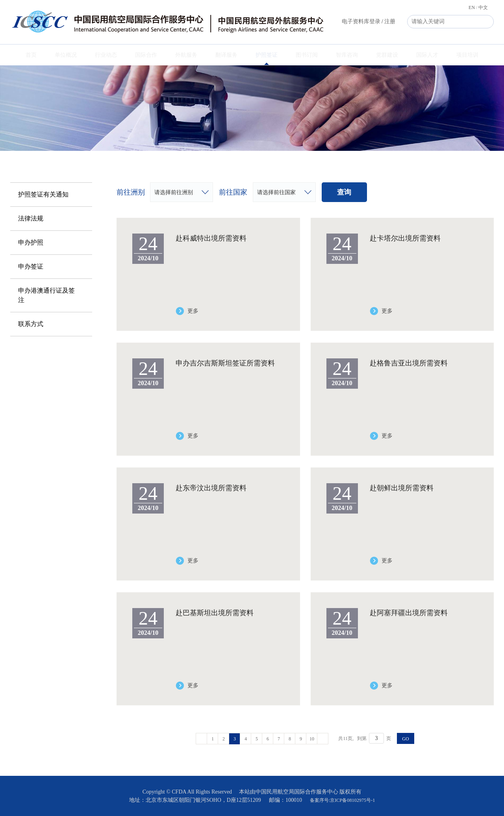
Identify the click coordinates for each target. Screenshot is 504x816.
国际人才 (427, 55)
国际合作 (146, 55)
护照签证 (267, 55)
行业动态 (106, 55)
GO (405, 739)
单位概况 (66, 55)
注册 (390, 21)
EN (472, 7)
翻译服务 (226, 55)
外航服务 (186, 55)
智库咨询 (347, 55)
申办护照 (31, 242)
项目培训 (467, 55)
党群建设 (387, 55)
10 (312, 739)
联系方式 (31, 324)
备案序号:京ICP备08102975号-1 (342, 800)
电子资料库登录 (361, 21)
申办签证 (31, 266)
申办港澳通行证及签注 (46, 295)
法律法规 (31, 218)
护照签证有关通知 (43, 194)
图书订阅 (307, 55)
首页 (31, 55)
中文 (483, 7)
